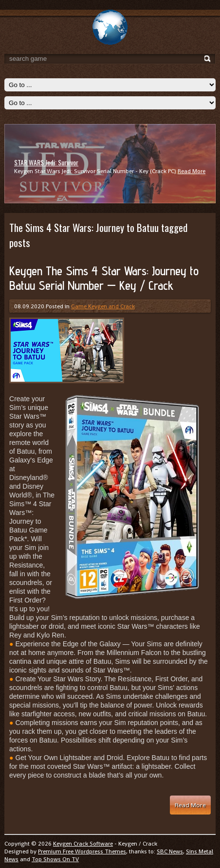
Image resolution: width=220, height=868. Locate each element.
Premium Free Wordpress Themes (82, 851)
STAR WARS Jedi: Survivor (46, 162)
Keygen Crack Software (83, 844)
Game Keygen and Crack (103, 306)
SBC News (170, 851)
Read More (192, 171)
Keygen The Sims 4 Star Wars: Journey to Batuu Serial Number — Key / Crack (104, 278)
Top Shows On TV (55, 859)
